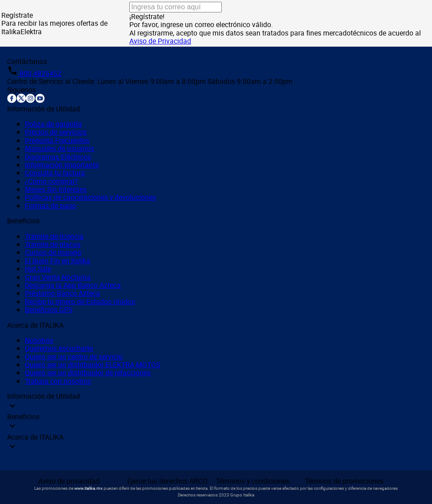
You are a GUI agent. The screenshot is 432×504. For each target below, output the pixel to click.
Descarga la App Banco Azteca (73, 285)
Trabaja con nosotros (58, 381)
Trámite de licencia (54, 236)
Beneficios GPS (49, 310)
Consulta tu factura (55, 173)
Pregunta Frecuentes (57, 140)
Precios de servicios (56, 132)
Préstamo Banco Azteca (62, 293)
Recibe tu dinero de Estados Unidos (80, 302)
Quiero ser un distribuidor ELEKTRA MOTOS (92, 365)
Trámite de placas (53, 244)
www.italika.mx (88, 488)
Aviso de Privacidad (160, 41)
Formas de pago (50, 206)
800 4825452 (40, 73)
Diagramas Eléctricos (58, 157)
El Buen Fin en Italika (58, 261)
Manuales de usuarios (60, 148)
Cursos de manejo (53, 252)
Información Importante (62, 165)
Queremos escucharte (59, 348)
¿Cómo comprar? (51, 181)
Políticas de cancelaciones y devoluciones (90, 197)
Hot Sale (38, 269)
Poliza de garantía (53, 124)
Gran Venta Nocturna (58, 277)
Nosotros (39, 340)
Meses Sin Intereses (56, 189)
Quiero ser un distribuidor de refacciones (88, 373)
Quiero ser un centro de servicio (74, 357)
